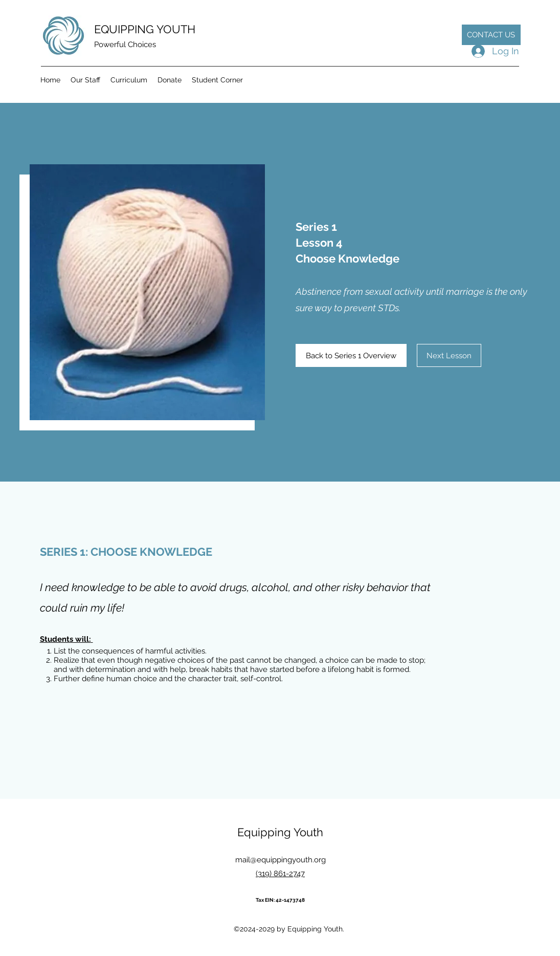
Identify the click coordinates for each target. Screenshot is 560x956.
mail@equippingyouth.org (281, 860)
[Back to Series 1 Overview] (351, 355)
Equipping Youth (280, 832)
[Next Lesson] (449, 355)
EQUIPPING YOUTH (145, 29)
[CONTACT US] (491, 35)
